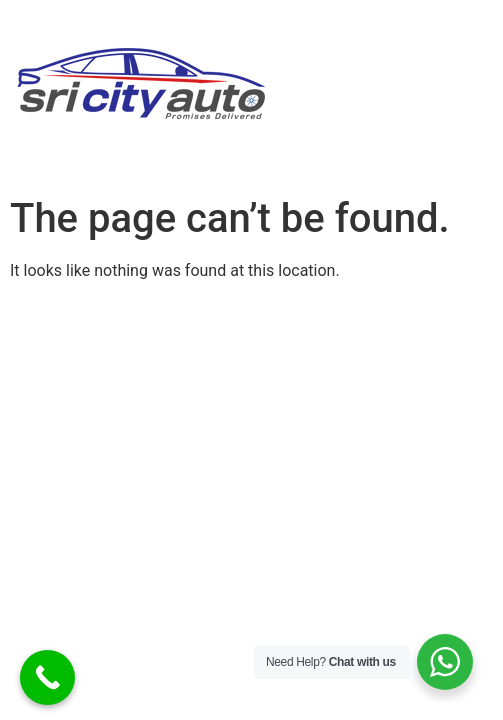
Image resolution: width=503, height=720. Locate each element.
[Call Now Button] (47, 677)
